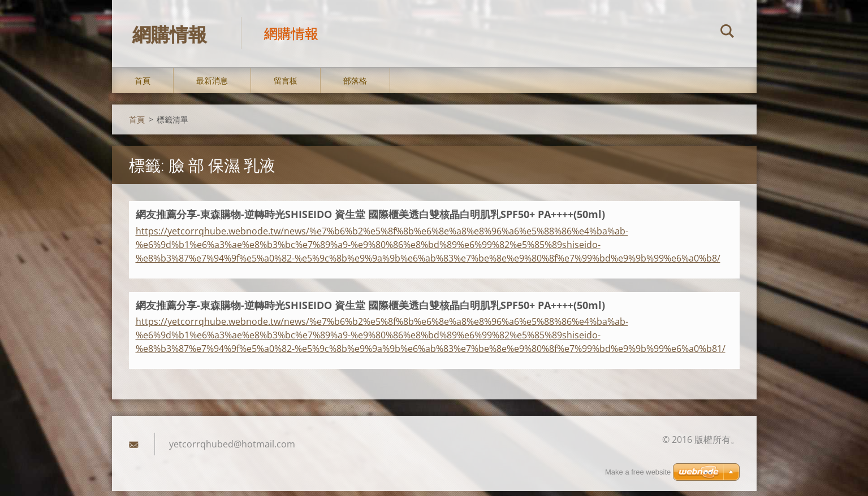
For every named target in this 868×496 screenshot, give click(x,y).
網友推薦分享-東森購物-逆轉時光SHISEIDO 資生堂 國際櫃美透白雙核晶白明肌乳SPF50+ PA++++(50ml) (370, 219)
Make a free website (638, 472)
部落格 (355, 86)
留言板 (286, 86)
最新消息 (212, 86)
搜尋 (727, 33)
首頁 (142, 86)
